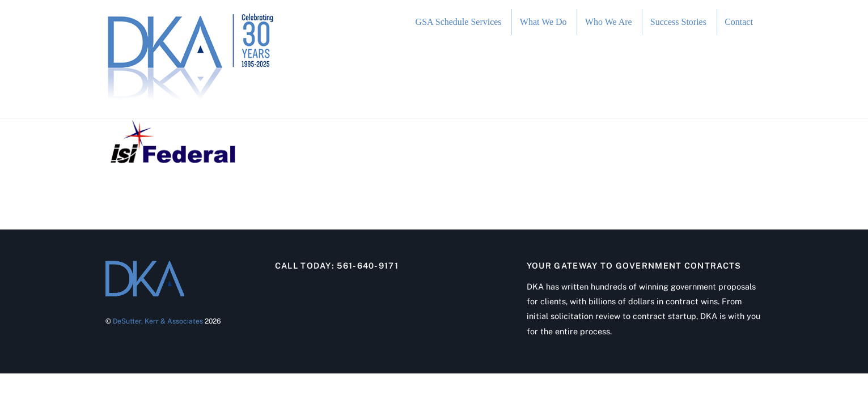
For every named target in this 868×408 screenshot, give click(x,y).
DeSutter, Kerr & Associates (158, 321)
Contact (739, 22)
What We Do (543, 22)
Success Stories (678, 22)
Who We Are (609, 22)
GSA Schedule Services (459, 22)
